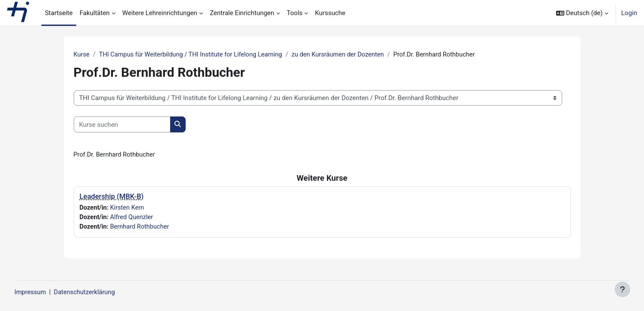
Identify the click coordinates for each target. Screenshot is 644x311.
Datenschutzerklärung (103, 292)
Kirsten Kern (129, 208)
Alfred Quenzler (133, 218)
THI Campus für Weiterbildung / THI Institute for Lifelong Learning (194, 55)
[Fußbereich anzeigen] (622, 289)
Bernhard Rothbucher (142, 228)
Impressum (47, 292)
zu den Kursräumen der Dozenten (345, 55)
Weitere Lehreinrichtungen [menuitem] (160, 13)
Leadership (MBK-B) (112, 197)
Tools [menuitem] (295, 13)
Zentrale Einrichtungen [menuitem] (242, 13)
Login (629, 13)
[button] (582, 13)
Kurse (82, 55)
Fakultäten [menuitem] (95, 13)
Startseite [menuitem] (59, 13)
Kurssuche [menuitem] (330, 13)
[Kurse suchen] (122, 125)
